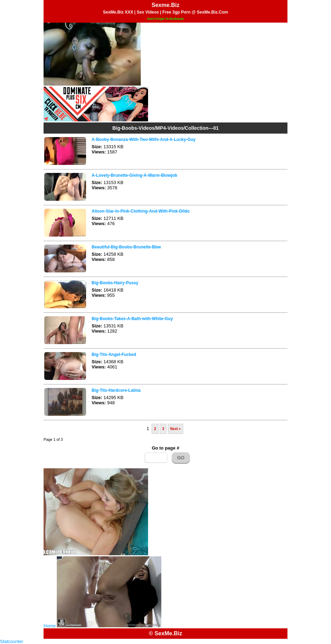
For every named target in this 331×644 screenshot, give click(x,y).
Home (50, 626)
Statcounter (12, 641)
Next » (176, 429)
